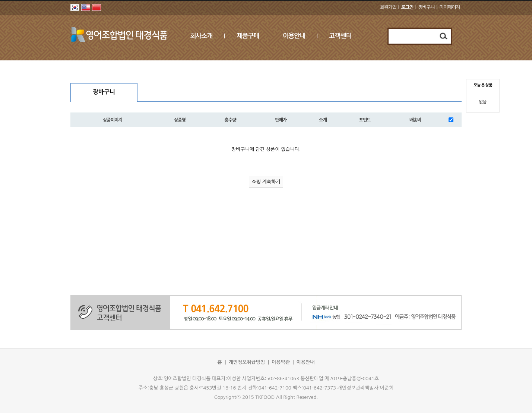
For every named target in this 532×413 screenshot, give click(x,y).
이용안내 (306, 362)
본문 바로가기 (0, 0)
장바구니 (427, 7)
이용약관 (281, 362)
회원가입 (388, 7)
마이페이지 (449, 7)
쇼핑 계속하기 (266, 182)
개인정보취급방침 (247, 362)
